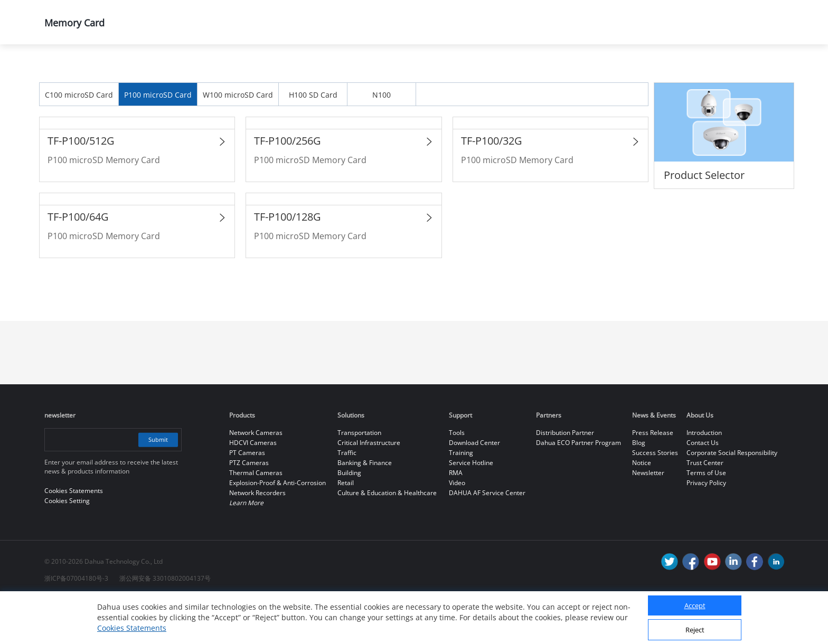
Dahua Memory (291, 72)
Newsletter (648, 517)
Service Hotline (471, 507)
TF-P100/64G (78, 261)
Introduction (704, 477)
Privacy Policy (706, 527)
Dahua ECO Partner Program (578, 487)
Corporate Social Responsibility (732, 497)
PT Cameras (247, 497)
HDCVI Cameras (253, 487)
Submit (157, 484)
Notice (642, 507)
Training (461, 497)
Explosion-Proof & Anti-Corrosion (277, 527)
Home (60, 72)
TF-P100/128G (288, 261)
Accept (695, 605)
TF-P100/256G (288, 185)
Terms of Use (706, 517)
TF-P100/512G (81, 185)
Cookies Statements (132, 628)
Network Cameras (256, 477)
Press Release (653, 477)
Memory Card (383, 72)
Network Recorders (257, 537)
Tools (457, 477)
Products (126, 72)
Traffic (347, 497)
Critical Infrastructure (369, 487)
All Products (203, 72)
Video (457, 527)
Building (349, 517)
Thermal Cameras (256, 517)
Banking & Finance (365, 507)
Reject (695, 630)
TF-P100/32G (492, 185)
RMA (456, 517)
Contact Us (703, 487)
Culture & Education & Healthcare (387, 537)
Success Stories (655, 497)
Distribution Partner (565, 477)
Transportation (359, 477)
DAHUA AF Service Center (487, 537)
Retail (346, 527)
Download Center (474, 487)
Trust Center (705, 507)
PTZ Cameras (249, 507)
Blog (639, 487)
